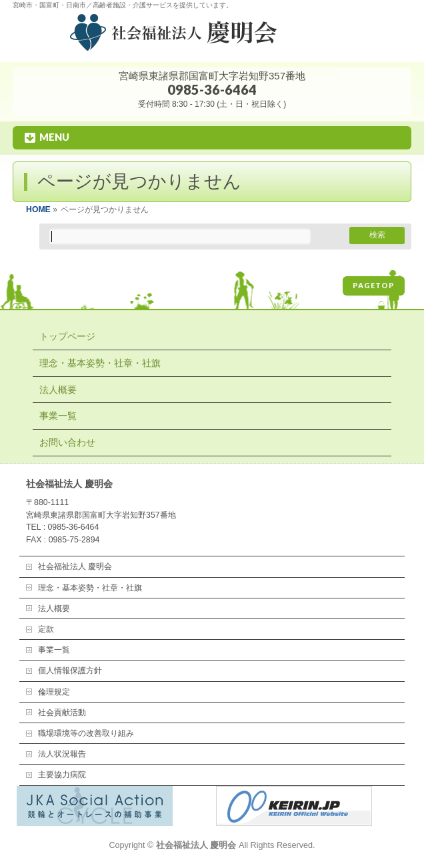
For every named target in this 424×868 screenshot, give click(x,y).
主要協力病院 (62, 775)
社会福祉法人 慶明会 (75, 566)
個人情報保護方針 (70, 671)
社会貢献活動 (62, 713)
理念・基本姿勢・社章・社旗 (100, 363)
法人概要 (58, 390)
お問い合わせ (67, 442)
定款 (46, 629)
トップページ (67, 336)
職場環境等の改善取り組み (86, 733)
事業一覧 (58, 416)
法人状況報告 (62, 754)
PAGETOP (374, 285)
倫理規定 (54, 692)
